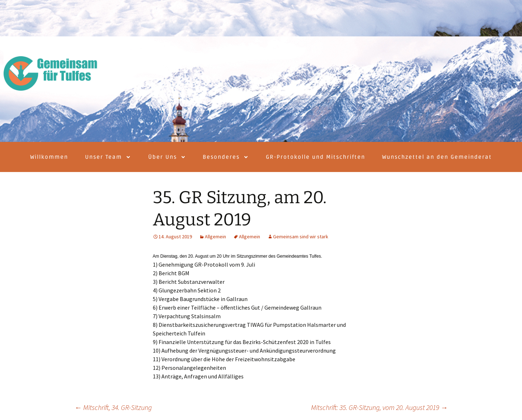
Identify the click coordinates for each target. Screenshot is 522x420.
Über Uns (167, 157)
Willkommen (49, 157)
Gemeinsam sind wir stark (301, 237)
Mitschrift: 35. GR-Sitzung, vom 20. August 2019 (379, 407)
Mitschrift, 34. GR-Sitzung (113, 407)
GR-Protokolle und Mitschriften (316, 157)
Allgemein (215, 237)
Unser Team (108, 157)
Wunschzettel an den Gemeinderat (437, 157)
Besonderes (226, 157)
